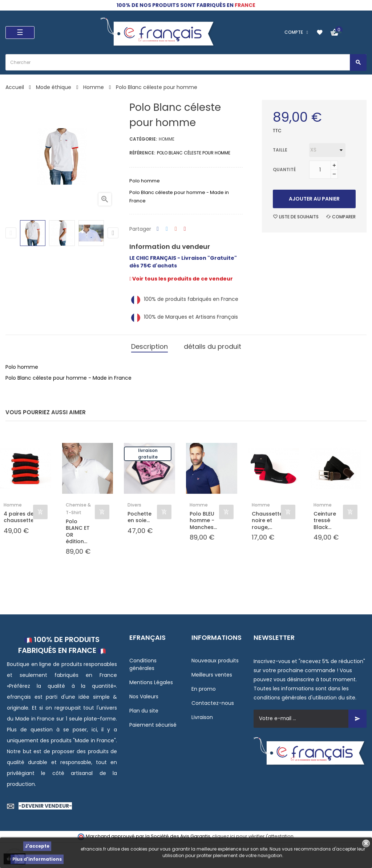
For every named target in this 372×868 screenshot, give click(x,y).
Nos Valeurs (144, 697)
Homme (167, 139)
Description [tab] (149, 346)
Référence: (142, 153)
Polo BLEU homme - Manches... (203, 520)
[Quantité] (320, 170)
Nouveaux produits (215, 661)
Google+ (176, 229)
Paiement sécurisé (153, 725)
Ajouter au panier (314, 199)
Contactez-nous (213, 703)
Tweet (167, 229)
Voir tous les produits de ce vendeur (181, 279)
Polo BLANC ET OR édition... (78, 531)
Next (113, 233)
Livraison (202, 717)
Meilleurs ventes (212, 675)
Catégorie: (143, 139)
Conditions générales (143, 664)
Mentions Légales (151, 682)
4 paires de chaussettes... (18, 517)
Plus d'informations (37, 859)
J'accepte (37, 846)
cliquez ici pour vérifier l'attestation (253, 836)
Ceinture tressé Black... (325, 520)
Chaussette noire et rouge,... (266, 520)
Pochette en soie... (139, 517)
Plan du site (144, 711)
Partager (158, 229)
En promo (204, 689)
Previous (11, 233)
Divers (134, 505)
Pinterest (185, 229)
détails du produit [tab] (213, 346)
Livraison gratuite (148, 454)
